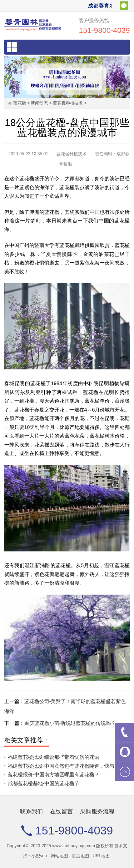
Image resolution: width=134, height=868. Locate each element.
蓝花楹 (20, 103)
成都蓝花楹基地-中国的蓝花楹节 (44, 783)
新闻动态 (39, 103)
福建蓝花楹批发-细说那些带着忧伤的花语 (54, 757)
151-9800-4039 (104, 30)
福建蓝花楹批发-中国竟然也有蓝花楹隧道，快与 (61, 766)
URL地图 (101, 856)
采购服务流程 (97, 811)
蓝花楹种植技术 (68, 103)
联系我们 (31, 811)
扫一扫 (124, 6)
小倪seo (39, 856)
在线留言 (61, 811)
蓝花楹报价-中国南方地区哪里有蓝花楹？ (54, 774)
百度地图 (80, 856)
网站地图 (59, 856)
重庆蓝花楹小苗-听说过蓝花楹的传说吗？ (70, 723)
